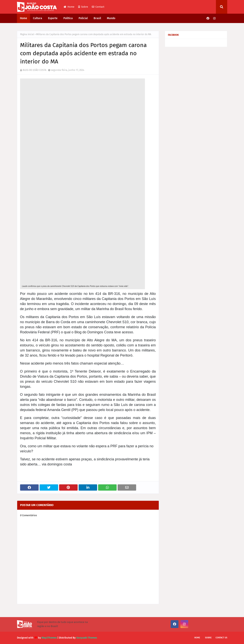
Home (69, 7)
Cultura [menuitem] (38, 18)
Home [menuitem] (24, 18)
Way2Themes (49, 638)
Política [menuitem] (68, 18)
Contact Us (221, 638)
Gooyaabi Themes (87, 638)
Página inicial (27, 34)
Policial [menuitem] (83, 18)
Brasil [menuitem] (97, 18)
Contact (98, 7)
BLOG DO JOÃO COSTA (34, 70)
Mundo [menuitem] (111, 18)
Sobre (83, 7)
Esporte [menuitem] (53, 18)
